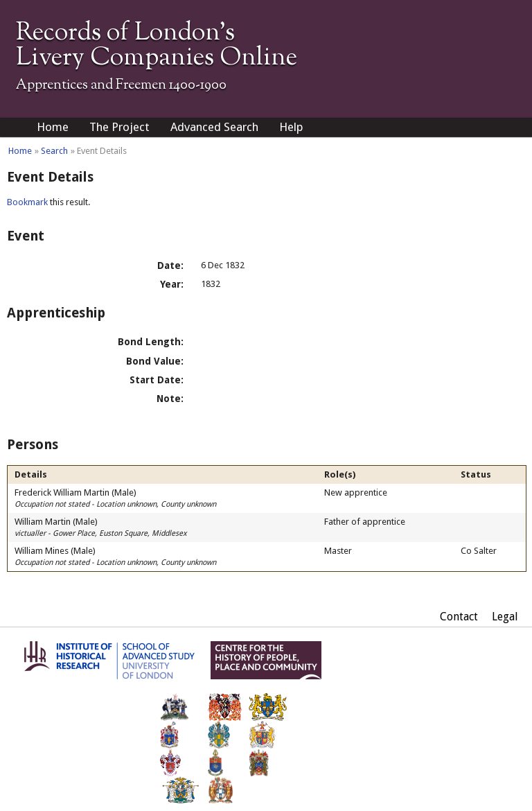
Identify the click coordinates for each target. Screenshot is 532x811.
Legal (505, 617)
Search (54, 151)
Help (291, 127)
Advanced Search (214, 127)
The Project (119, 127)
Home (53, 127)
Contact (459, 617)
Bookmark (27, 202)
